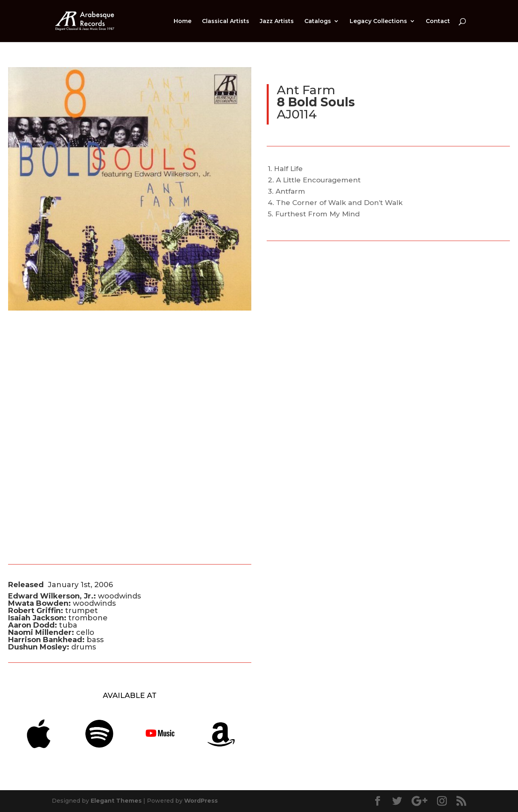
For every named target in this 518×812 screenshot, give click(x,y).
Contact (438, 21)
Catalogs (318, 21)
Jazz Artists (277, 21)
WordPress (201, 801)
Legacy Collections (378, 21)
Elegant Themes (116, 801)
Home (183, 21)
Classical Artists (226, 21)
